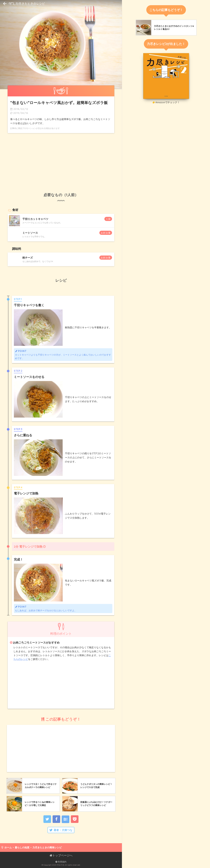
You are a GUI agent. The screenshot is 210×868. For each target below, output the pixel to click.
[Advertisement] (61, 159)
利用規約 (61, 862)
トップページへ (61, 855)
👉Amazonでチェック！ (166, 102)
